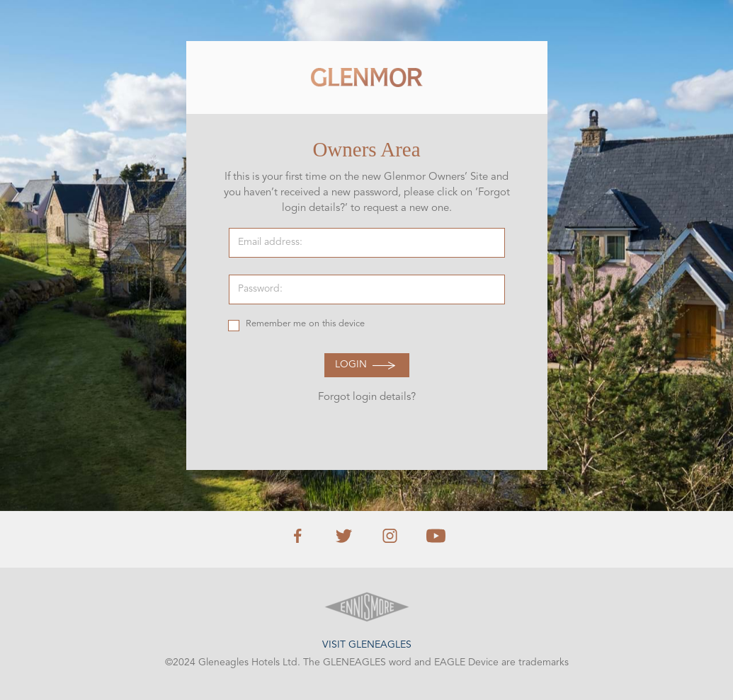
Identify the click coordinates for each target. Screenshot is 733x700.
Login (351, 365)
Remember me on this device (305, 324)
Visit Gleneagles (367, 645)
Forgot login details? (367, 397)
